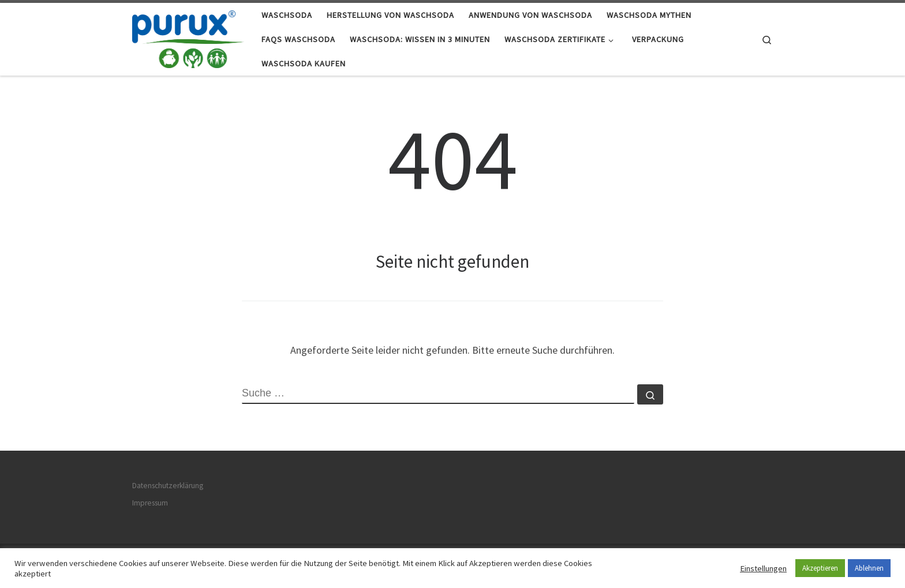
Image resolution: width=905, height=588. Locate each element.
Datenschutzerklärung (168, 486)
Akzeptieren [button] (820, 568)
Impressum (150, 503)
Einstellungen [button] (763, 568)
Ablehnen (869, 568)
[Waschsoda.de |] (188, 37)
